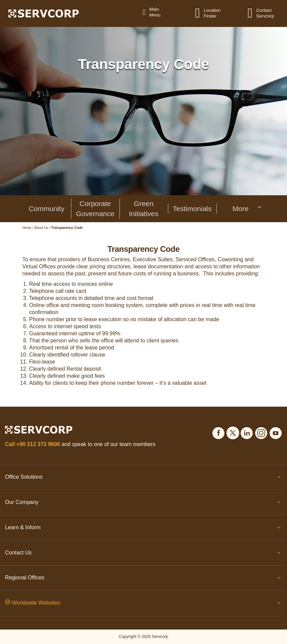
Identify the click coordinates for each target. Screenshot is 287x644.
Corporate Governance (95, 209)
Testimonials (192, 209)
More (248, 209)
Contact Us (143, 554)
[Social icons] (218, 432)
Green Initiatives (144, 209)
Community (46, 209)
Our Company (143, 504)
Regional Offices (143, 579)
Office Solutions (143, 478)
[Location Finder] (202, 13)
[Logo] (44, 13)
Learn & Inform (143, 529)
